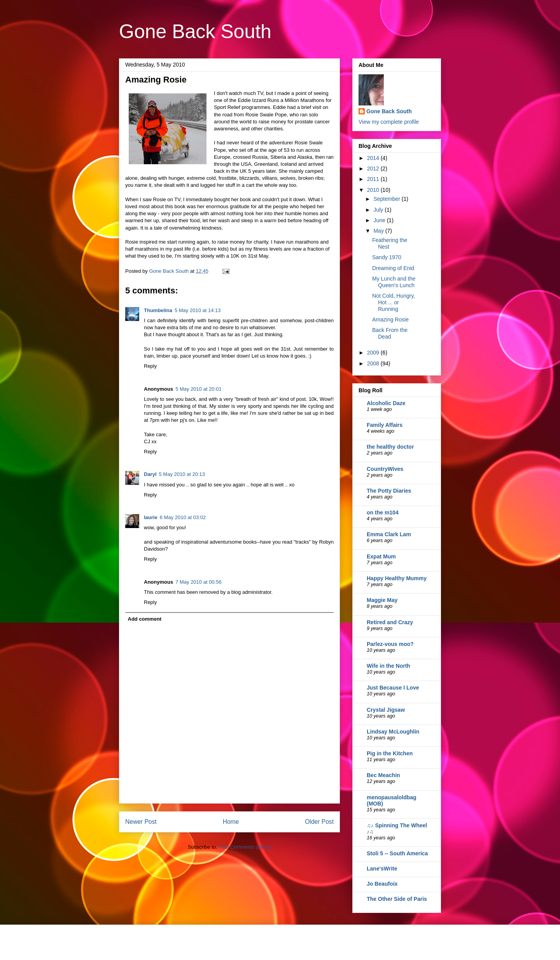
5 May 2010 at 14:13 (198, 310)
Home (231, 822)
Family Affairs (385, 425)
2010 (374, 190)
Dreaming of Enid (393, 268)
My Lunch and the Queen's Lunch (394, 282)
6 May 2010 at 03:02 (183, 517)
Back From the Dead (390, 333)
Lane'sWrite (382, 869)
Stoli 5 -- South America (397, 853)
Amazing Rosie (390, 319)
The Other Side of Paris (397, 899)
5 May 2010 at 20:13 (182, 474)
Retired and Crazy (390, 622)
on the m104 (383, 512)
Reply (150, 366)
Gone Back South (195, 32)
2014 (374, 158)
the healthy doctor (390, 447)
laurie (151, 517)
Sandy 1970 (387, 257)
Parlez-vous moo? (390, 644)
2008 (374, 363)
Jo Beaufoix (382, 884)
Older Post (319, 822)
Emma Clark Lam (389, 534)
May (379, 231)
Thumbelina (158, 310)
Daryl (150, 474)
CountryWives (385, 469)
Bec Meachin (383, 775)
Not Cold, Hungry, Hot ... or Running (394, 302)
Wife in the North (388, 666)
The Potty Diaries (389, 491)
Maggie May (382, 600)
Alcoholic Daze (386, 403)
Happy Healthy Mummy (397, 578)
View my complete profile (389, 122)
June (380, 220)
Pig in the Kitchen (390, 753)
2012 (374, 168)
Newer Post (141, 822)
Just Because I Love (393, 688)
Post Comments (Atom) (245, 847)
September (387, 199)
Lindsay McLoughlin (393, 732)
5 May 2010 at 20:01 (199, 389)
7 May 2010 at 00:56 (199, 582)
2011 (374, 179)
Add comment (145, 619)
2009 (374, 353)
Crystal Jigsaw (386, 710)
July (379, 210)
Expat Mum (381, 556)
